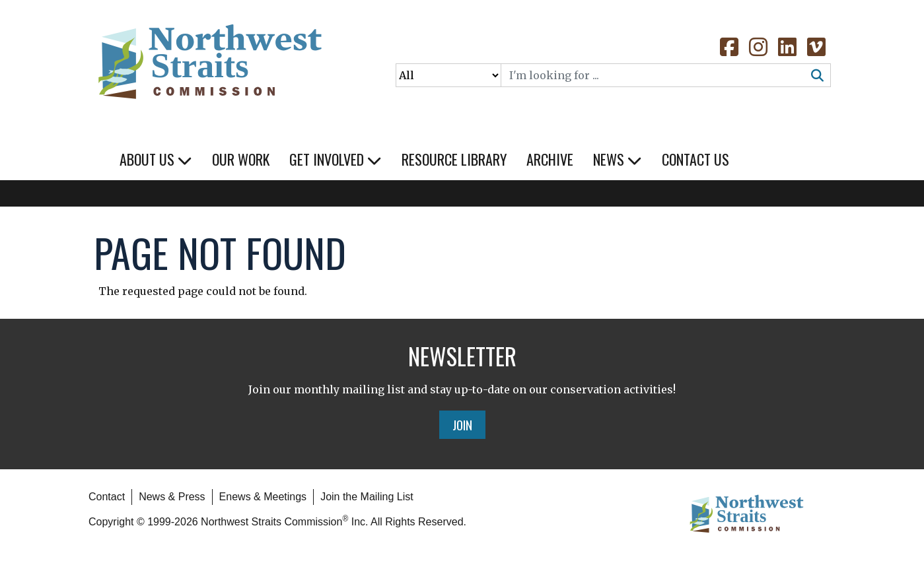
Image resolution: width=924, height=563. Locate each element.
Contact (107, 497)
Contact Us (695, 159)
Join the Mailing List (367, 497)
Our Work (241, 159)
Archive (550, 159)
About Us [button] (156, 159)
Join (462, 424)
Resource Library (454, 159)
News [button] (618, 159)
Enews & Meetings (263, 497)
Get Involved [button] (336, 159)
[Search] (653, 75)
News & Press (172, 497)
